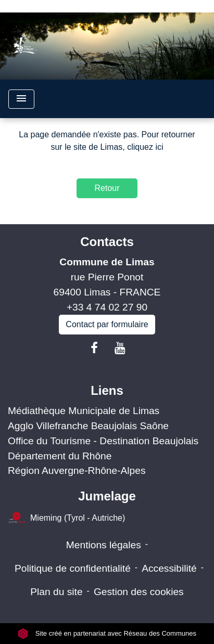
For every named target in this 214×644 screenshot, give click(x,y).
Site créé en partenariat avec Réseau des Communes (107, 633)
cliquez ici (145, 147)
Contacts (107, 242)
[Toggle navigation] (21, 99)
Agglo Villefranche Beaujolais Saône (88, 426)
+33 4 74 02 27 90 (107, 307)
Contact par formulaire (107, 324)
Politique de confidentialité (73, 568)
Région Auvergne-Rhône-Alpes (77, 471)
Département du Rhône (60, 456)
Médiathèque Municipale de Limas (84, 411)
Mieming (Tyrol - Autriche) (66, 518)
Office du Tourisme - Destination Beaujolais (103, 441)
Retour (107, 188)
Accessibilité (169, 568)
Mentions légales (104, 545)
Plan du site (56, 592)
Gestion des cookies (139, 592)
